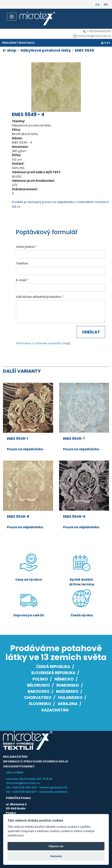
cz (97, 4)
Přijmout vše (56, 846)
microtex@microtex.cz (92, 36)
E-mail (21, 280)
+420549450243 (97, 31)
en (106, 4)
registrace (27, 43)
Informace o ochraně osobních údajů (43, 343)
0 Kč (105, 43)
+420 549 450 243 (24, 788)
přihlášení (9, 43)
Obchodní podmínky (19, 766)
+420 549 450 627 (24, 792)
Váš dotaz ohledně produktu (39, 297)
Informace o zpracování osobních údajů (36, 762)
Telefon (22, 263)
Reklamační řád (15, 757)
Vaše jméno (25, 247)
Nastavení (56, 856)
